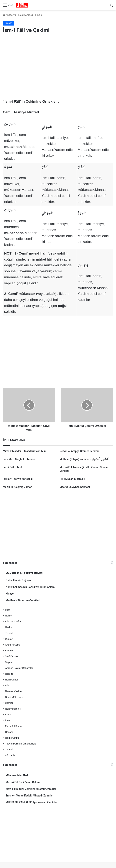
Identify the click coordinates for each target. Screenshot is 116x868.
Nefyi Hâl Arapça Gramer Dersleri (79, 451)
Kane (8, 714)
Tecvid (9, 633)
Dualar (9, 639)
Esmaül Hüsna (13, 726)
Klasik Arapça (26, 15)
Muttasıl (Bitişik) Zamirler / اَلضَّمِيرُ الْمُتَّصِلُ (84, 459)
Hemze (9, 674)
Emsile (39, 15)
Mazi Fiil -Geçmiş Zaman (18, 487)
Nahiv (8, 616)
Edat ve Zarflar (13, 621)
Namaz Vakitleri (14, 691)
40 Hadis (10, 755)
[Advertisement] (58, 67)
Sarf (7, 610)
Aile (7, 685)
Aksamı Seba (13, 645)
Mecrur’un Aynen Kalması (75, 487)
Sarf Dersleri (12, 656)
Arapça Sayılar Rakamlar (19, 668)
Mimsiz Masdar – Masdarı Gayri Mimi (25, 451)
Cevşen (9, 732)
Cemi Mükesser (14, 697)
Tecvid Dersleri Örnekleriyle (21, 744)
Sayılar (9, 662)
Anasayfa (9, 15)
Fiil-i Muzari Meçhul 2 (72, 479)
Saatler (9, 703)
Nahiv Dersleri (13, 709)
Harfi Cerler (12, 680)
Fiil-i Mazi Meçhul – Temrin (19, 459)
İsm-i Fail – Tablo (13, 467)
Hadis (8, 627)
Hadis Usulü (12, 738)
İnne (8, 720)
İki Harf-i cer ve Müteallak (18, 479)
